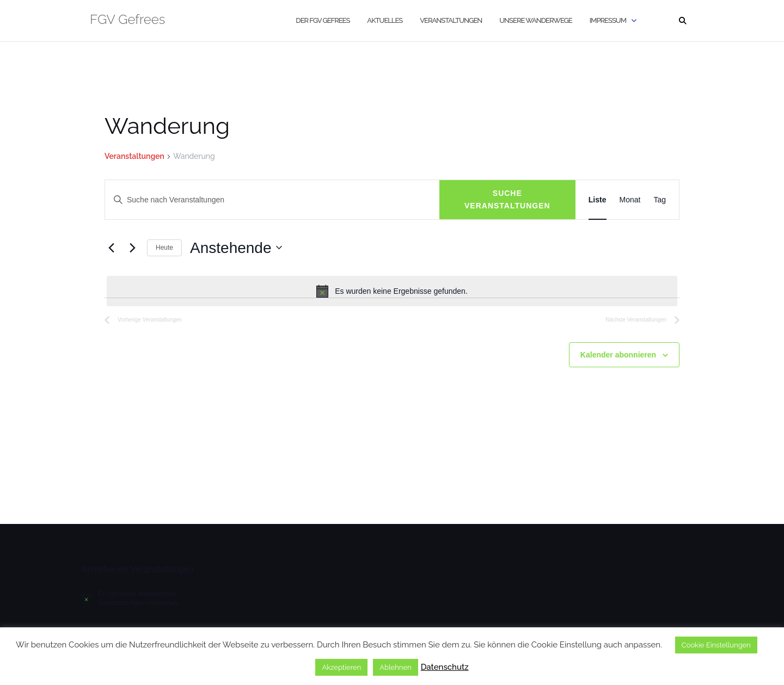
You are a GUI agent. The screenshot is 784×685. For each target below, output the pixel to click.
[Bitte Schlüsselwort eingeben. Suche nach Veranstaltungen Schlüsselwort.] (272, 200)
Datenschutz (445, 667)
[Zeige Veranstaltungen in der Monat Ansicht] (630, 199)
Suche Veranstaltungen (507, 199)
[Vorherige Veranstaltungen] (111, 248)
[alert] (392, 291)
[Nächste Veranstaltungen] (132, 248)
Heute (164, 248)
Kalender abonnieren (618, 355)
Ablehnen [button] (395, 667)
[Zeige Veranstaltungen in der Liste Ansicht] (598, 199)
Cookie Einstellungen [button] (716, 645)
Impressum (608, 20)
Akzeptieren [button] (341, 667)
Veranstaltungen (451, 20)
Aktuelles (385, 20)
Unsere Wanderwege (535, 20)
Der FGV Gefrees (323, 20)
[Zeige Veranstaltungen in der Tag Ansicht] (660, 199)
